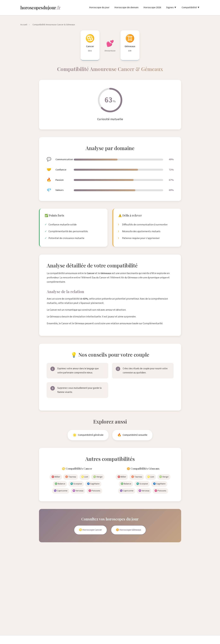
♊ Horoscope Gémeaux (130, 530)
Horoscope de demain (127, 7)
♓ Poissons (94, 491)
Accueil (24, 25)
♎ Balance (60, 484)
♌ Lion (85, 477)
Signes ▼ (171, 7)
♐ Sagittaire (93, 484)
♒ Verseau (78, 491)
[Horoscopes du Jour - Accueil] (41, 8)
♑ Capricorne (61, 491)
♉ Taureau (71, 477)
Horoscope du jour (99, 7)
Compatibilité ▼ (191, 7)
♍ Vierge (98, 477)
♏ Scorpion (76, 484)
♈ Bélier (56, 477)
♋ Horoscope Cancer (89, 530)
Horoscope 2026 (152, 7)
